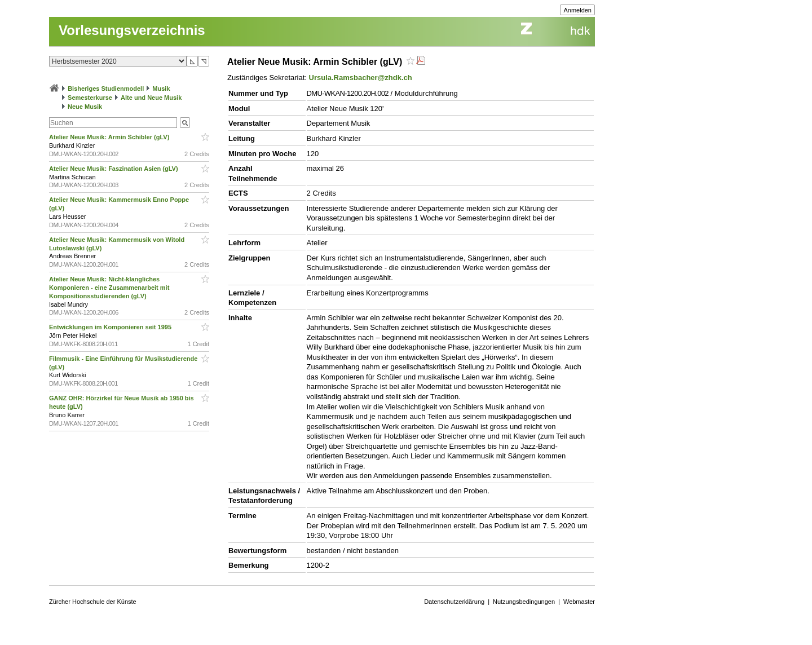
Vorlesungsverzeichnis (132, 30)
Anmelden (577, 10)
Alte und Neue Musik (151, 98)
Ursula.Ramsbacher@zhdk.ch (361, 78)
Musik (161, 89)
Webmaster (579, 602)
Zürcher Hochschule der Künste (93, 602)
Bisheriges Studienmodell (106, 89)
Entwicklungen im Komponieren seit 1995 (111, 327)
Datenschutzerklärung (454, 602)
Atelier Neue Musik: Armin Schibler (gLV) (110, 137)
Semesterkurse (90, 98)
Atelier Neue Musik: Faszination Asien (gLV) (114, 169)
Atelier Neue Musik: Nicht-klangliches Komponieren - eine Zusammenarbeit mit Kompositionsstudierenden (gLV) (109, 288)
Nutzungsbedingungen (524, 602)
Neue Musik (85, 107)
